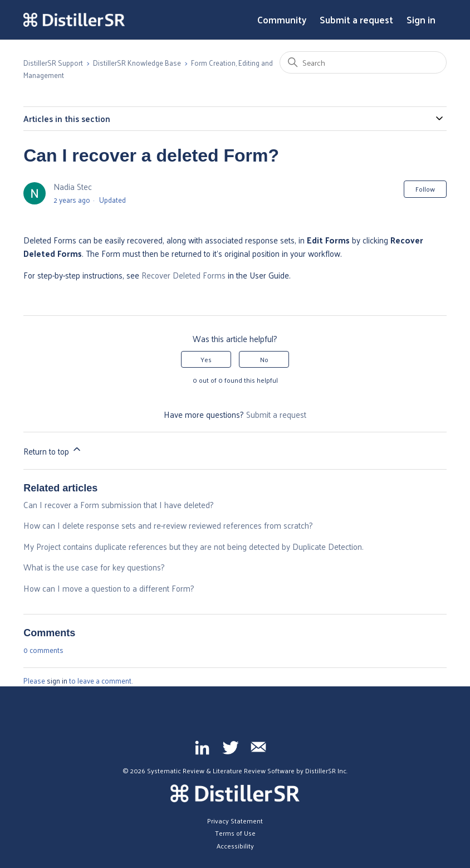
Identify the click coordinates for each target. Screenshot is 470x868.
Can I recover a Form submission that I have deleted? (119, 504)
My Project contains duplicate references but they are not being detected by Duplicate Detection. (194, 546)
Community (282, 20)
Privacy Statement (235, 821)
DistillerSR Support (53, 63)
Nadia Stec (73, 186)
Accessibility (235, 846)
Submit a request (356, 20)
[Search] (363, 62)
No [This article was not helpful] (264, 359)
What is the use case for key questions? (94, 567)
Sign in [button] (421, 20)
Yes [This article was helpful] (206, 359)
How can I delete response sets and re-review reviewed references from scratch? (168, 525)
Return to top (53, 451)
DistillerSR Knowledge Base (137, 63)
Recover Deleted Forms (183, 275)
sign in (57, 681)
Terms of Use (235, 833)
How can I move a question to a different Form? (109, 588)
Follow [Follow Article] (425, 189)
